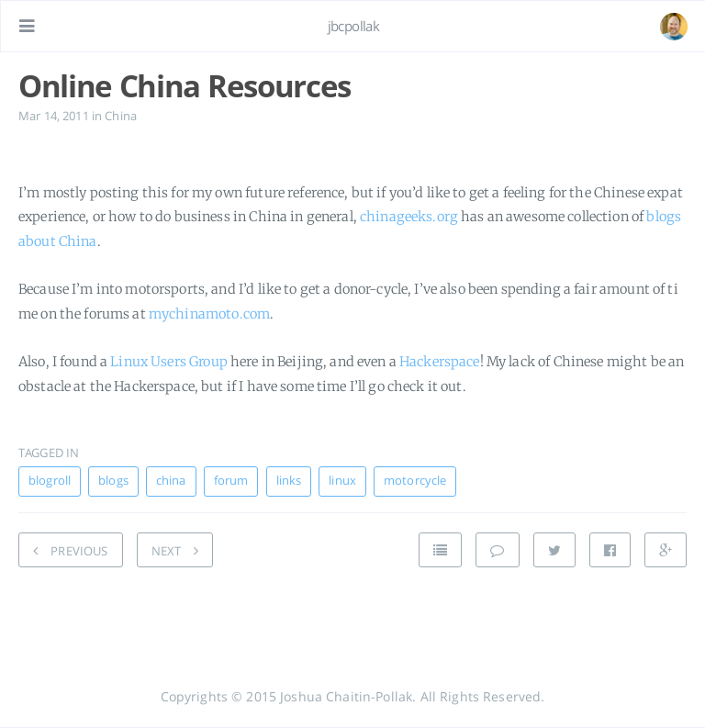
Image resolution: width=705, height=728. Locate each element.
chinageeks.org (409, 217)
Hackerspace (440, 362)
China (121, 116)
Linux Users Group (168, 362)
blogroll (50, 481)
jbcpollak (354, 26)
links (289, 481)
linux (342, 481)
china (171, 481)
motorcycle (415, 481)
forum (231, 481)
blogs (113, 481)
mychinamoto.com (209, 314)
